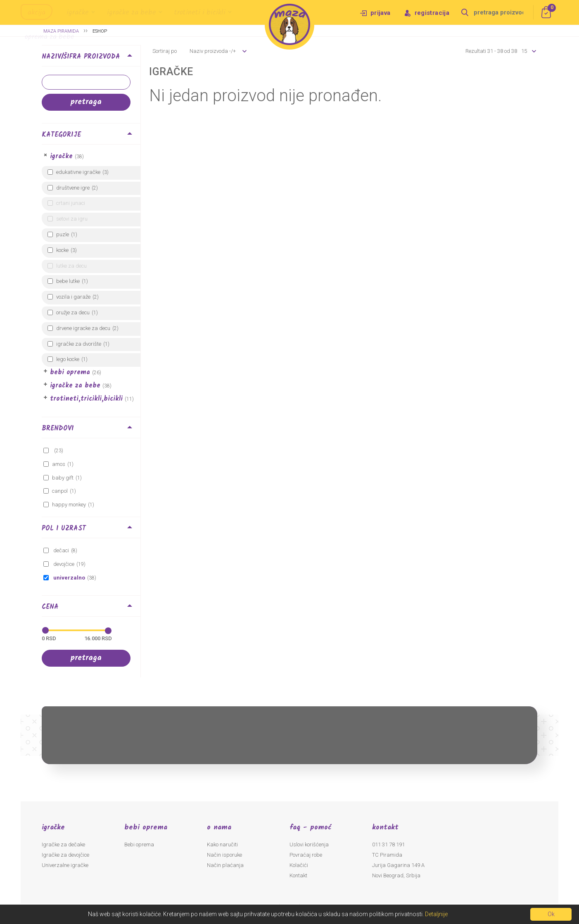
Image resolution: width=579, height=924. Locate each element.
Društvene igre (73, 188)
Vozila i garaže (73, 297)
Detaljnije (436, 914)
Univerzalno (69, 578)
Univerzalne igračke (65, 865)
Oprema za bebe (50, 37)
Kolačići (299, 865)
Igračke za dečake (63, 844)
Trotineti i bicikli (200, 13)
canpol (60, 491)
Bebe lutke (68, 281)
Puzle (63, 234)
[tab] (91, 58)
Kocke (62, 250)
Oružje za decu (73, 312)
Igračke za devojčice (65, 855)
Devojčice (63, 564)
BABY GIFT (63, 478)
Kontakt (298, 875)
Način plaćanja (225, 865)
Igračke (78, 13)
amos (59, 464)
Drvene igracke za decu (83, 328)
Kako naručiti (222, 844)
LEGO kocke (68, 359)
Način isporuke (224, 855)
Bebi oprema (70, 372)
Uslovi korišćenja (309, 844)
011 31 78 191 (388, 844)
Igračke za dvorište (79, 344)
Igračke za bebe (132, 13)
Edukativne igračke (78, 172)
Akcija (37, 13)
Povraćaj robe (306, 855)
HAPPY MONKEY (69, 505)
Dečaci (61, 550)
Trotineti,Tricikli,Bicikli (86, 399)
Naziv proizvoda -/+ (213, 51)
